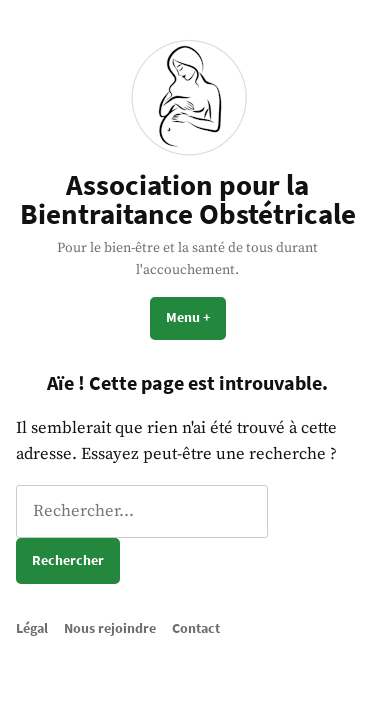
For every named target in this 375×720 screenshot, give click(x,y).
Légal (32, 628)
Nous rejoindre (110, 628)
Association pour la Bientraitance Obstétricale (188, 199)
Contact (196, 628)
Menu (196, 317)
